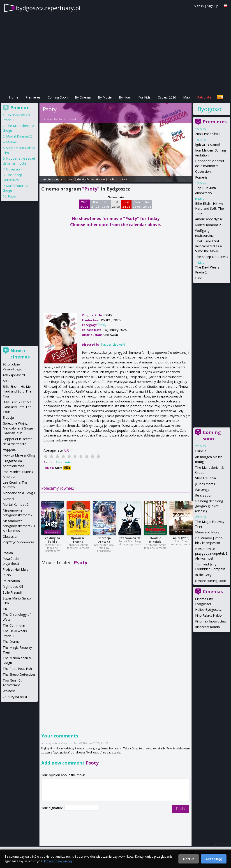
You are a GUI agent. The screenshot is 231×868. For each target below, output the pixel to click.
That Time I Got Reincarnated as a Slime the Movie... (208, 246)
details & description (91, 179)
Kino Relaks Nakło (208, 615)
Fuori (199, 278)
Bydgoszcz (210, 109)
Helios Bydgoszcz (208, 610)
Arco (6, 381)
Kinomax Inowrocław (211, 621)
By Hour (125, 97)
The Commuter (14, 625)
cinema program (63, 179)
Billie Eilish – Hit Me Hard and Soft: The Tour (17, 407)
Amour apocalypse (209, 219)
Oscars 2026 (167, 97)
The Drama (11, 642)
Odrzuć (189, 859)
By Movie (105, 97)
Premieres (33, 97)
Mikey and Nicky (207, 532)
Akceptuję (214, 859)
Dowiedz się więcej (58, 861)
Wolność (9, 691)
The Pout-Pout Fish (17, 669)
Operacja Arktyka (104, 540)
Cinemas (213, 591)
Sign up (213, 6)
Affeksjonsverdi (14, 375)
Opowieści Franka (78, 540)
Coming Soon (58, 97)
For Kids (144, 97)
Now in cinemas (20, 354)
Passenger (203, 490)
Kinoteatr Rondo (208, 627)
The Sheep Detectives (212, 257)
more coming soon (212, 581)
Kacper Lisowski (68, 119)
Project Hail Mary (16, 569)
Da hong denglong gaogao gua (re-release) (209, 506)
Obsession (203, 171)
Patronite (204, 97)
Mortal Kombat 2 (208, 225)
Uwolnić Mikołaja (155, 540)
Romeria (201, 177)
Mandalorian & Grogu (19, 493)
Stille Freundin (206, 478)
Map (187, 97)
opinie (123, 179)
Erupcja (201, 451)
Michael (12, 142)
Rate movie (63, 462)
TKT (6, 609)
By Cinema (83, 97)
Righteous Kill (13, 587)
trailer (112, 179)
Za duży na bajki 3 (52, 540)
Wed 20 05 (84, 204)
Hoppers (9, 449)
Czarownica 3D (130, 538)
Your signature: (53, 808)
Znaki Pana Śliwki (208, 134)
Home (14, 97)
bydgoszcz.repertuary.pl (48, 8)
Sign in (199, 6)
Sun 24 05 (126, 204)
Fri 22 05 (106, 204)
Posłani (8, 553)
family (102, 325)
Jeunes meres (205, 484)
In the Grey (203, 575)
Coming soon (212, 435)
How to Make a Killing (19, 455)
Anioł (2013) (181, 538)
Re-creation (204, 495)
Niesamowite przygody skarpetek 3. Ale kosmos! (212, 553)
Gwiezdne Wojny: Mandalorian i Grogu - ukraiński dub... (19, 428)
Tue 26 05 (147, 204)
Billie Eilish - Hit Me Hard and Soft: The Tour (209, 208)
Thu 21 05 (95, 204)
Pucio (12, 196)
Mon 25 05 (137, 204)
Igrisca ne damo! (207, 144)
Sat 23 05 (116, 204)
